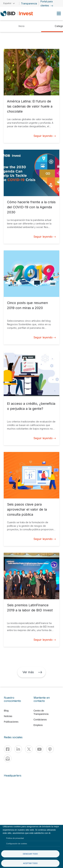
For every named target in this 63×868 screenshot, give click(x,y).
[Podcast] (50, 749)
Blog (6, 711)
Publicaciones (11, 722)
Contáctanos (40, 720)
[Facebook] (8, 749)
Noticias (8, 716)
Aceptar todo (30, 863)
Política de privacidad (15, 838)
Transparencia (29, 3)
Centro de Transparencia (41, 712)
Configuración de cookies (17, 844)
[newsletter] (8, 758)
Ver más (32, 672)
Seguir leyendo (45, 136)
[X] (29, 749)
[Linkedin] (18, 749)
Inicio (22, 26)
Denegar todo (30, 854)
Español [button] (7, 3)
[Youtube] (39, 749)
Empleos (38, 725)
